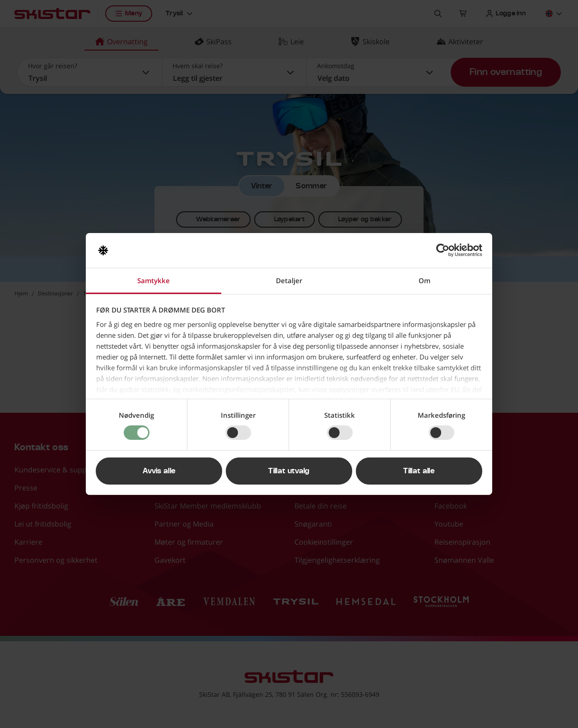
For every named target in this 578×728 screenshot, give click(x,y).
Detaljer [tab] (289, 280)
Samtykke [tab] (154, 280)
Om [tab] (424, 280)
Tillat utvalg (289, 471)
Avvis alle (159, 471)
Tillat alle (419, 471)
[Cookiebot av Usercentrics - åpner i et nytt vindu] (443, 250)
